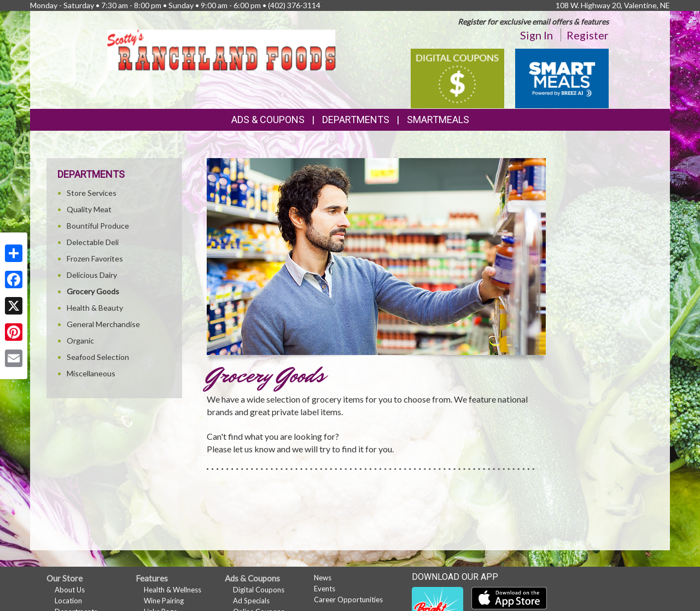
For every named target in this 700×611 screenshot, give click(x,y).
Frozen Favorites (95, 258)
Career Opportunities (348, 600)
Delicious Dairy (92, 275)
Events (325, 589)
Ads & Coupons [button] (268, 120)
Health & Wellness (173, 590)
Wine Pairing (164, 601)
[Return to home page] (221, 49)
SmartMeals (438, 120)
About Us (70, 590)
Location (68, 601)
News (323, 578)
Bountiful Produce (98, 226)
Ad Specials (251, 601)
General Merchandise (103, 324)
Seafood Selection (98, 357)
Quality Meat (89, 209)
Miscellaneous (91, 373)
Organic (80, 341)
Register (588, 35)
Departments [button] (356, 120)
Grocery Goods (93, 291)
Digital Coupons (259, 590)
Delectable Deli (93, 242)
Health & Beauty (95, 308)
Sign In (536, 35)
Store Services (92, 193)
